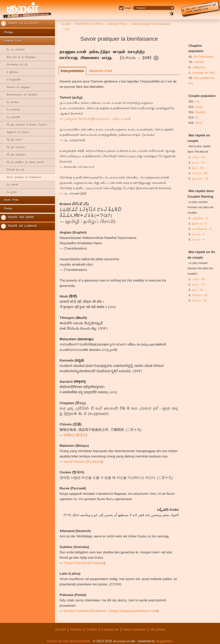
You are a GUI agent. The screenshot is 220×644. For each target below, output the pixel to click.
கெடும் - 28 (200, 173)
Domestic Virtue (11, 41)
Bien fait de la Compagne (18, 57)
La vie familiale (13, 50)
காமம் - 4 (198, 234)
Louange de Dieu (203, 73)
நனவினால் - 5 (202, 229)
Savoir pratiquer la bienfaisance (21, 177)
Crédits (91, 629)
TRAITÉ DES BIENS (17, 217)
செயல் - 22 (199, 300)
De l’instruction (203, 57)
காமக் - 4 (198, 239)
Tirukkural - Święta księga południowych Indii (124, 611)
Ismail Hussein (74, 462)
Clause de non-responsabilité (69, 641)
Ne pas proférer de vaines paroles (22, 162)
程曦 (67, 435)
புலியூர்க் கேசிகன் (77, 119)
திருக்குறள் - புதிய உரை (111, 119)
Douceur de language (15, 87)
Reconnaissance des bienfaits (19, 95)
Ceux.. (200, 107)
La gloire (9, 192)
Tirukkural (95, 462)
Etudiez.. (201, 112)
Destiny (6, 209)
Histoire (76, 629)
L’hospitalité (11, 80)
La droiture (10, 102)
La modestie (10, 110)
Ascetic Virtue (10, 200)
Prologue (7, 32)
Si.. (197, 117)
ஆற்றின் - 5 (200, 218)
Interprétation (72, 71)
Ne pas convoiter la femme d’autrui (24, 125)
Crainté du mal (14, 170)
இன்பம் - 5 (199, 223)
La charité (9, 185)
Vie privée (157, 629)
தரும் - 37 (199, 162)
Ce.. (198, 101)
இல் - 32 (198, 168)
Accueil (60, 629)
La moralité (10, 117)
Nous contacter (134, 629)
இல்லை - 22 (200, 178)
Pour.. (199, 123)
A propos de (110, 629)
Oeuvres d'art (101, 71)
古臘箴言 (79, 435)
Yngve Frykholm (76, 563)
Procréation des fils (14, 65)
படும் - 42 (199, 157)
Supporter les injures (15, 132)
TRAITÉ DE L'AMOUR (19, 226)
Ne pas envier (11, 140)
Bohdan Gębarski (77, 611)
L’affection (9, 72)
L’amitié (199, 62)
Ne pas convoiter (13, 147)
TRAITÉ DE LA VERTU (20, 23)
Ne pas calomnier (13, 155)
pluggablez (164, 641)
